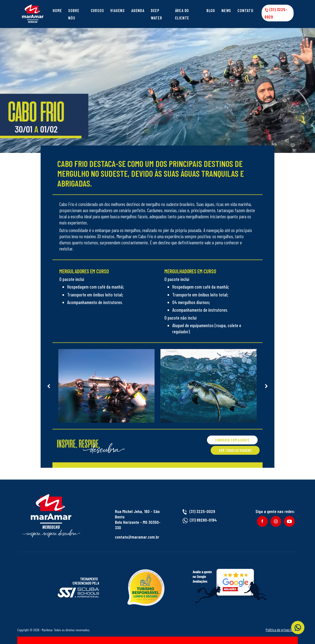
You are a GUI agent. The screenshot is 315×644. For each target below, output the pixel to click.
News (226, 10)
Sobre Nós (74, 14)
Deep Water (157, 14)
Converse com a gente (232, 440)
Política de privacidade (282, 630)
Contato (245, 10)
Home (57, 10)
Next (266, 386)
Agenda (138, 10)
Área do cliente (182, 14)
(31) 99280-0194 (203, 520)
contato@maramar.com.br (137, 537)
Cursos (97, 10)
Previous (49, 386)
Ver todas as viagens (235, 450)
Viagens (118, 10)
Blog (211, 10)
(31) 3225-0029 (276, 13)
